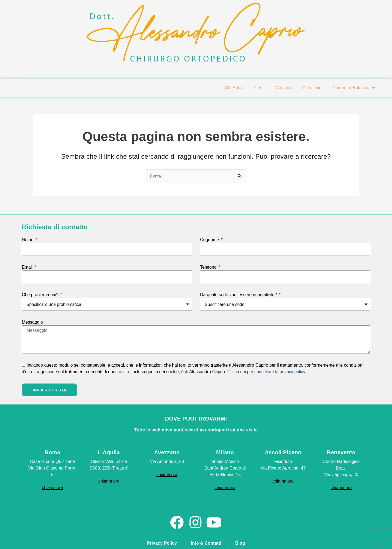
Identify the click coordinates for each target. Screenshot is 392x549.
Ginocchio (312, 88)
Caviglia (284, 88)
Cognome (210, 240)
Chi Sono (234, 88)
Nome (28, 240)
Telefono (209, 267)
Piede (259, 88)
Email (28, 267)
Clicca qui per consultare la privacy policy (267, 371)
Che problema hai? (41, 295)
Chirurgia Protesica (354, 88)
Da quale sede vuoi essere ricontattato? (239, 295)
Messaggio (32, 322)
